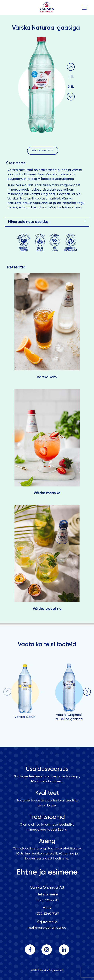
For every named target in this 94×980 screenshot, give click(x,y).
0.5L (71, 87)
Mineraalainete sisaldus (28, 222)
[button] (87, 692)
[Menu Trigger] (84, 8)
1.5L (71, 77)
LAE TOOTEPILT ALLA (43, 151)
